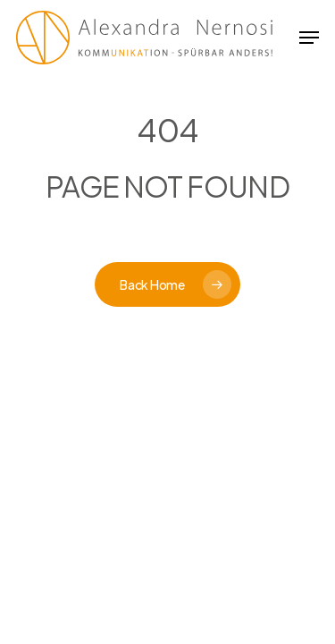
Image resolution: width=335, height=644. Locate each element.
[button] (309, 38)
